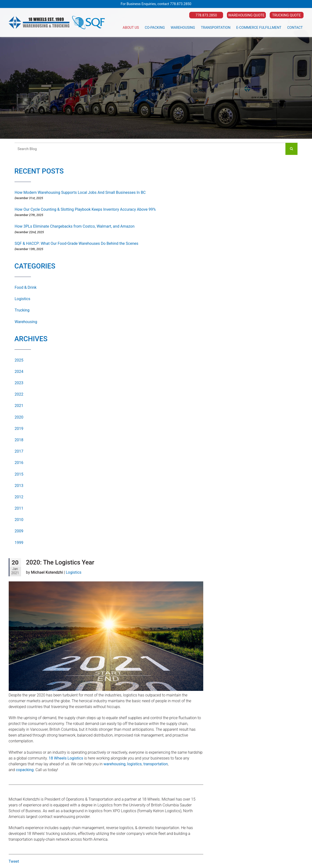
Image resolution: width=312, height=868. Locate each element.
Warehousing (183, 28)
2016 (19, 463)
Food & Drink (26, 287)
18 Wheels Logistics (66, 758)
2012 (19, 497)
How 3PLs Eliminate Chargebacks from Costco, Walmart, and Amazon (75, 226)
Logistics (23, 299)
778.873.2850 (181, 4)
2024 (19, 372)
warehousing (114, 764)
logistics (134, 764)
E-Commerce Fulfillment (259, 28)
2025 (19, 360)
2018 (19, 440)
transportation (156, 764)
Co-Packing (155, 28)
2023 (19, 383)
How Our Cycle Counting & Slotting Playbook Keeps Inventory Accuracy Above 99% (85, 209)
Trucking (22, 310)
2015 (19, 474)
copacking (25, 770)
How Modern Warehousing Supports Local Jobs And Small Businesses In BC (80, 192)
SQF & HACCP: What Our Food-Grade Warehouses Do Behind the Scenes (77, 243)
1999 (19, 543)
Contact (295, 28)
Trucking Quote (286, 15)
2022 (19, 394)
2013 (19, 486)
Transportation (216, 28)
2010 (19, 520)
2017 (19, 451)
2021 (19, 406)
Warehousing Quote (246, 15)
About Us (131, 28)
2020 (19, 417)
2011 (19, 508)
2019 (19, 429)
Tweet (14, 861)
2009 (19, 531)
